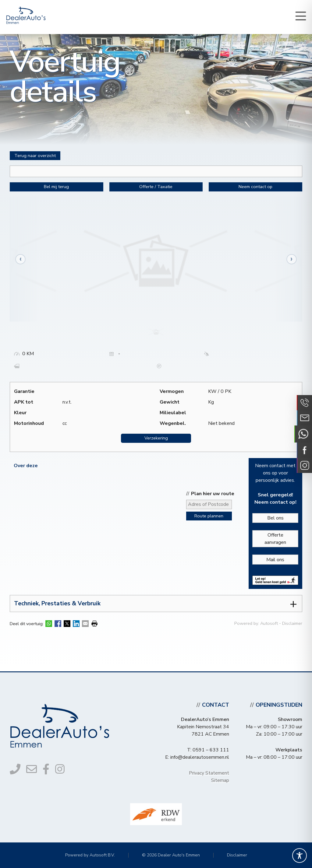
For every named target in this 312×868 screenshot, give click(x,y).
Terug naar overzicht (35, 156)
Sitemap (220, 780)
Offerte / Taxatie (156, 187)
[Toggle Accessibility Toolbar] (300, 856)
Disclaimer (292, 623)
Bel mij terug (56, 187)
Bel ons (275, 518)
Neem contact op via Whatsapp (303, 434)
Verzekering (156, 438)
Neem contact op (255, 187)
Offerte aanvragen (275, 539)
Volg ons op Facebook (304, 450)
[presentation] (23, 259)
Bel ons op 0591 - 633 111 (304, 403)
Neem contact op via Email (304, 418)
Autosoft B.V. (102, 855)
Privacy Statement (209, 773)
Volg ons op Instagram (304, 465)
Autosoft (269, 623)
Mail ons (275, 560)
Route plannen (209, 516)
